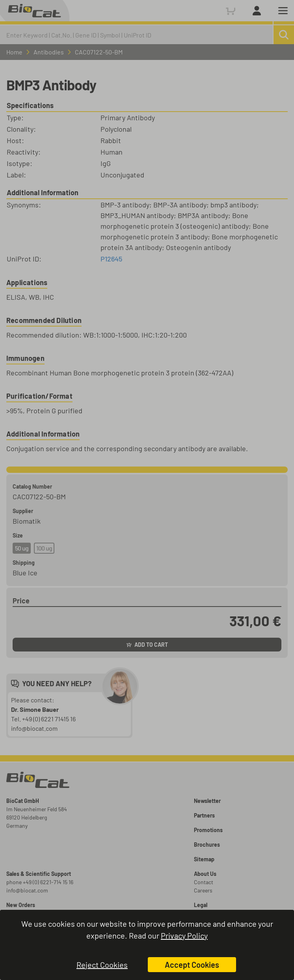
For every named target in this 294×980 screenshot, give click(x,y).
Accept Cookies (192, 965)
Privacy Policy (184, 935)
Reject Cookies (102, 965)
